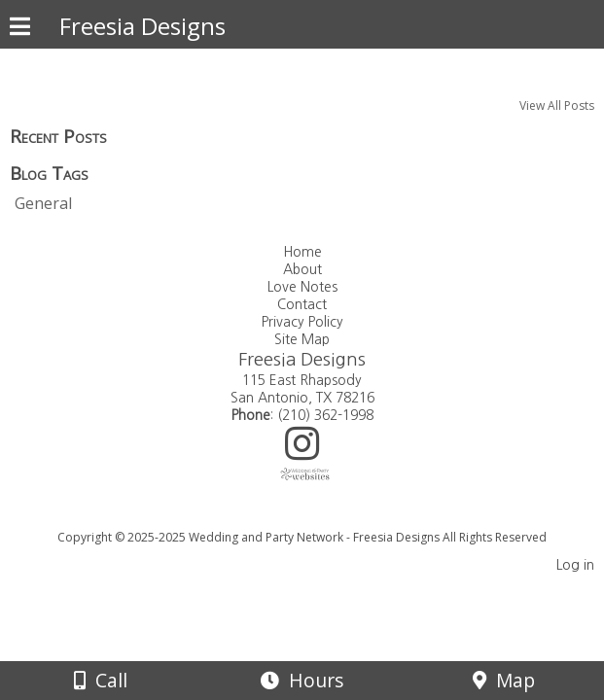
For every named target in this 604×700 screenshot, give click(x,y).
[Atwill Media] (319, 516)
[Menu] (20, 29)
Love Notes (302, 287)
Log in (575, 565)
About (302, 269)
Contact (302, 304)
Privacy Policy (302, 322)
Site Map (302, 339)
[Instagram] (302, 451)
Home (302, 252)
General (43, 203)
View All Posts (557, 105)
